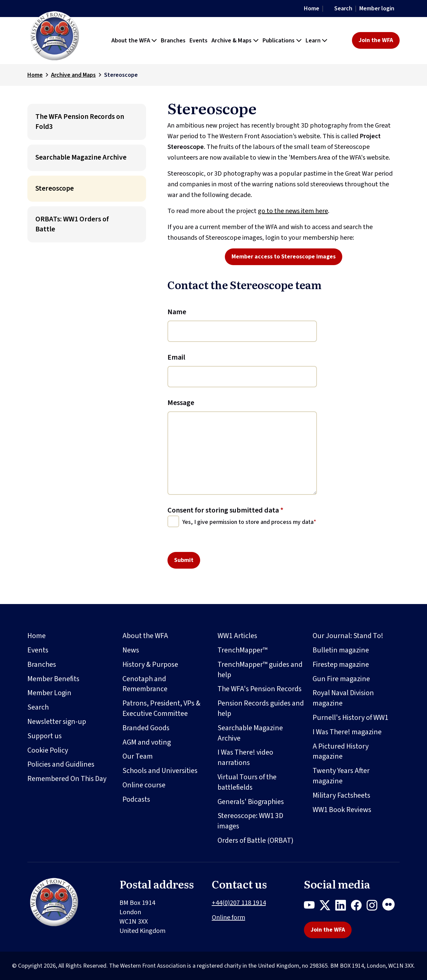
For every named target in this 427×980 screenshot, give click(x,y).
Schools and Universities (160, 771)
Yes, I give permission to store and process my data (248, 522)
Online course (144, 785)
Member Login (49, 693)
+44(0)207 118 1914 (239, 903)
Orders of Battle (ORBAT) (256, 840)
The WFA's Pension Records (260, 689)
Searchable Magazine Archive (81, 157)
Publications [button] (279, 40)
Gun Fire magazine (341, 679)
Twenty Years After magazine (341, 776)
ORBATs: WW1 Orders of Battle (72, 224)
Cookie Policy (48, 750)
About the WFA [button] (131, 40)
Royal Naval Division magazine (343, 698)
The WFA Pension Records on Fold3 (80, 122)
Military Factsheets (341, 795)
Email (176, 357)
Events (38, 650)
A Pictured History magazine (341, 751)
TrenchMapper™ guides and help (260, 670)
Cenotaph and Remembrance (145, 684)
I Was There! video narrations (245, 757)
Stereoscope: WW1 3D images (250, 821)
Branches (42, 664)
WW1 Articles (237, 636)
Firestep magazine (341, 664)
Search (343, 9)
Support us (45, 736)
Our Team (138, 756)
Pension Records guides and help (261, 708)
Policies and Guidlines (61, 764)
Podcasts (136, 799)
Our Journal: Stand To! (348, 636)
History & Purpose (150, 664)
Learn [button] (313, 40)
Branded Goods (146, 728)
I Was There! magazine (347, 732)
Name (177, 312)
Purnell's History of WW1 (350, 718)
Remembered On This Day (67, 779)
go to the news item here (293, 211)
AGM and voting (147, 742)
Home (312, 9)
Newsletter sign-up (57, 722)
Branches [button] (173, 40)
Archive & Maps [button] (232, 40)
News (131, 650)
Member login (377, 9)
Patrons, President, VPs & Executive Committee (161, 708)
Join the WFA (376, 40)
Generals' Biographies (251, 802)
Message (181, 403)
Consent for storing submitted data (226, 510)
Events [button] (198, 40)
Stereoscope (55, 188)
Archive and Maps (73, 75)
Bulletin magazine (341, 650)
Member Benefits (53, 679)
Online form (229, 918)
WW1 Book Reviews (342, 810)
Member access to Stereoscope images (284, 257)
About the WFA (145, 636)
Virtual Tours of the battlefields (247, 782)
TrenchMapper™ (243, 650)
